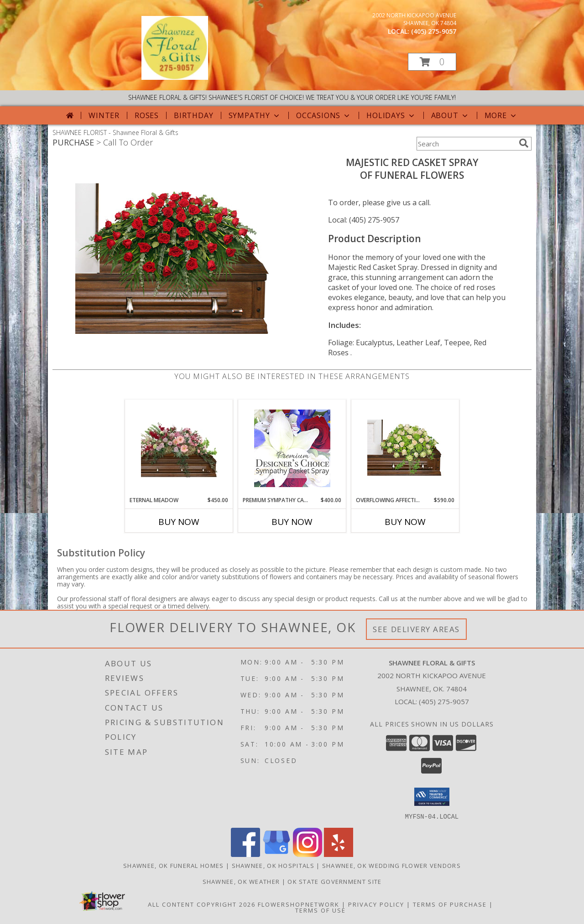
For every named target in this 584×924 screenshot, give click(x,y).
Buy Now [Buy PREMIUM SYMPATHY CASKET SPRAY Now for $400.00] (292, 522)
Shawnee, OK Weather (241, 881)
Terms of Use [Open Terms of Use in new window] (321, 910)
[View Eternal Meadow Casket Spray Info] (179, 448)
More (501, 115)
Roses (147, 115)
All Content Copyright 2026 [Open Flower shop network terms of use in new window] (202, 904)
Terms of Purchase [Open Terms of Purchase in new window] (450, 904)
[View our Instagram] (308, 854)
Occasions (324, 115)
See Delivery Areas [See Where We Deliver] (416, 629)
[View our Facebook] (245, 854)
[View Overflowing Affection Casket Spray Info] (405, 448)
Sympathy (255, 115)
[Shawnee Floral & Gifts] (175, 77)
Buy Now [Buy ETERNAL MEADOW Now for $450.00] (179, 522)
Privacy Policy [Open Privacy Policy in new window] (376, 904)
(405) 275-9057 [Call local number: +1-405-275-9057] (434, 31)
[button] (432, 62)
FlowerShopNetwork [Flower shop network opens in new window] (299, 904)
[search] (524, 143)
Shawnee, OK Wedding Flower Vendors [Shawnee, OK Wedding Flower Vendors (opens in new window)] (391, 865)
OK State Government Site (334, 881)
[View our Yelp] (339, 854)
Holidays (391, 115)
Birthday (193, 115)
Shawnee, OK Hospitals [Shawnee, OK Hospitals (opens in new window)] (273, 865)
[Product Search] (466, 144)
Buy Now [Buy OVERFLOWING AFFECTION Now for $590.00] (405, 522)
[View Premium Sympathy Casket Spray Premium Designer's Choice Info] (292, 448)
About (450, 115)
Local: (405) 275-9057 (364, 220)
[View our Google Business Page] (276, 854)
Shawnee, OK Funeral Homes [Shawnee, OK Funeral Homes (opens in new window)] (174, 865)
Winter (104, 115)
